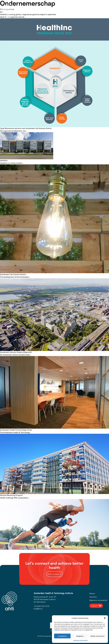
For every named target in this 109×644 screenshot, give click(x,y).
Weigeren (80, 636)
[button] (105, 618)
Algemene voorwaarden (81, 640)
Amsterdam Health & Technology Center (16, 430)
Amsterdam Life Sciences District (13, 274)
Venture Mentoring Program (11, 495)
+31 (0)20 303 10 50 (42, 606)
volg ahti (96, 606)
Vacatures (93, 597)
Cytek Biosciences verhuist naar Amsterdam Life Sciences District (26, 128)
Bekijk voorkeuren (98, 636)
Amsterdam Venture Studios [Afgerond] (16, 352)
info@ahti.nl (38, 609)
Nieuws (92, 593)
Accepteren (62, 636)
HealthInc (4, 161)
